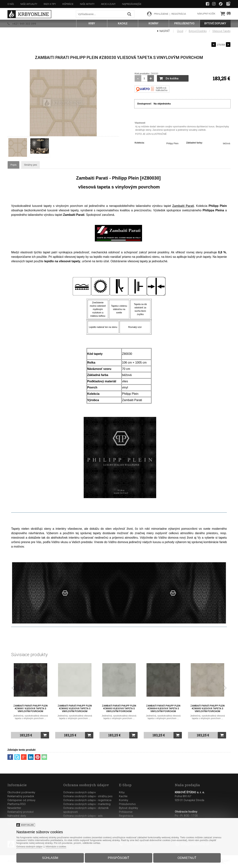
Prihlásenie (126, 812)
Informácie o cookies (66, 844)
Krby (122, 793)
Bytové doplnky (198, 31)
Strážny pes (45, 165)
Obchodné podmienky (21, 793)
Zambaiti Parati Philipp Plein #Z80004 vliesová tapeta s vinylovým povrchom (163, 711)
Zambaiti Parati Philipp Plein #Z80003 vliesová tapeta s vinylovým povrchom (119, 711)
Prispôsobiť (119, 856)
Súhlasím (55, 856)
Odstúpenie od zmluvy (21, 801)
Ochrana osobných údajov (79, 793)
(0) (229, 13)
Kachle (123, 797)
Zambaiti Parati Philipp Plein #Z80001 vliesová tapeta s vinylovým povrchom (30, 711)
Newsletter (14, 809)
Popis (19, 165)
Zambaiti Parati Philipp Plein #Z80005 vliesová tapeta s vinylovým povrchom (208, 711)
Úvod (180, 31)
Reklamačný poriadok (21, 797)
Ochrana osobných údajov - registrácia (87, 801)
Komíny (124, 801)
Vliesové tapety (221, 31)
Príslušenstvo (127, 805)
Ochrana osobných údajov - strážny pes (88, 797)
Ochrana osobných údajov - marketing (87, 805)
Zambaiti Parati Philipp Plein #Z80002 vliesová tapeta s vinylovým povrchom (75, 711)
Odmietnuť (182, 856)
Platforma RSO (17, 805)
